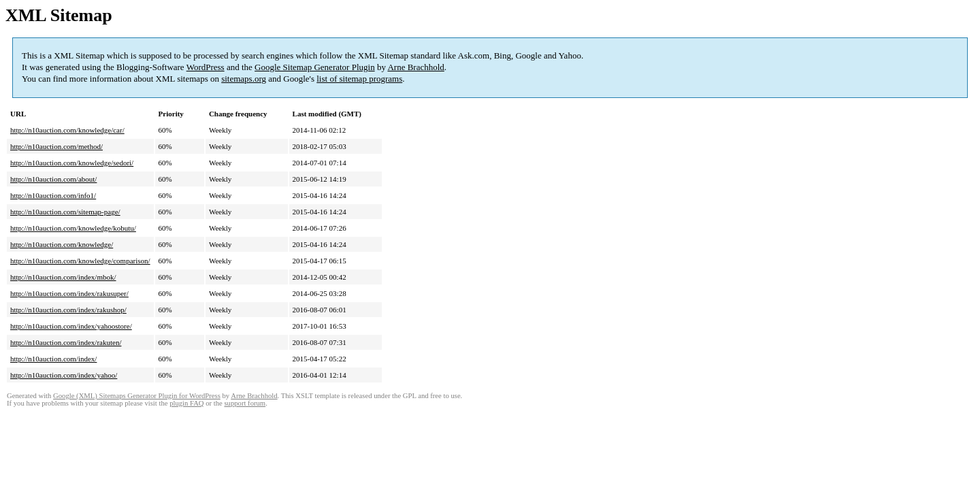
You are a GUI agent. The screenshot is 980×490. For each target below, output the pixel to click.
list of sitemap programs (359, 79)
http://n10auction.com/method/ (56, 146)
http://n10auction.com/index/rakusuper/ (69, 293)
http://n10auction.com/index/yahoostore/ (71, 326)
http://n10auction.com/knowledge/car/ (67, 130)
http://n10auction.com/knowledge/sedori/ (72, 163)
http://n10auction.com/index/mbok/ (63, 277)
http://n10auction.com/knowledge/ (62, 244)
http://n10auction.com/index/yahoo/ (64, 375)
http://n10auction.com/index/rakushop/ (68, 310)
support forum (245, 403)
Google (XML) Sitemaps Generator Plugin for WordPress (137, 396)
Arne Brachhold (415, 67)
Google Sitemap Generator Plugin (315, 67)
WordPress (206, 67)
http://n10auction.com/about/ (53, 179)
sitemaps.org (244, 79)
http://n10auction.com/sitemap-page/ (65, 212)
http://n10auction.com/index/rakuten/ (66, 342)
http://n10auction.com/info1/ (53, 195)
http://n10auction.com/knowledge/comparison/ (80, 261)
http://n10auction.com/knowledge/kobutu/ (73, 228)
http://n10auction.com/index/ (53, 359)
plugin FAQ (186, 403)
